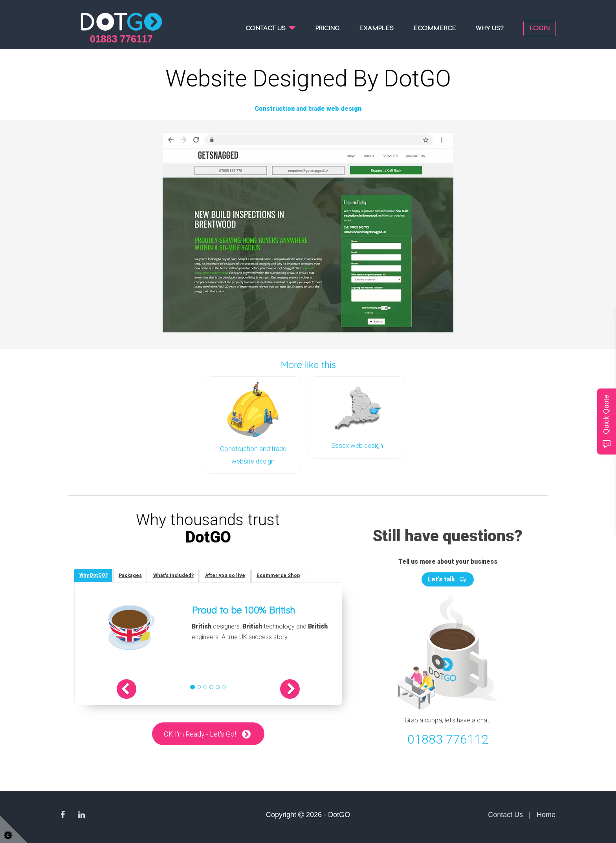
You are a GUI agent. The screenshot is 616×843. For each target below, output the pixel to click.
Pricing (327, 28)
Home (546, 812)
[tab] (94, 573)
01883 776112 (448, 737)
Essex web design (357, 445)
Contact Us (505, 812)
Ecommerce (435, 28)
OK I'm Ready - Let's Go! (200, 732)
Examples (376, 28)
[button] (138, 687)
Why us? (490, 28)
